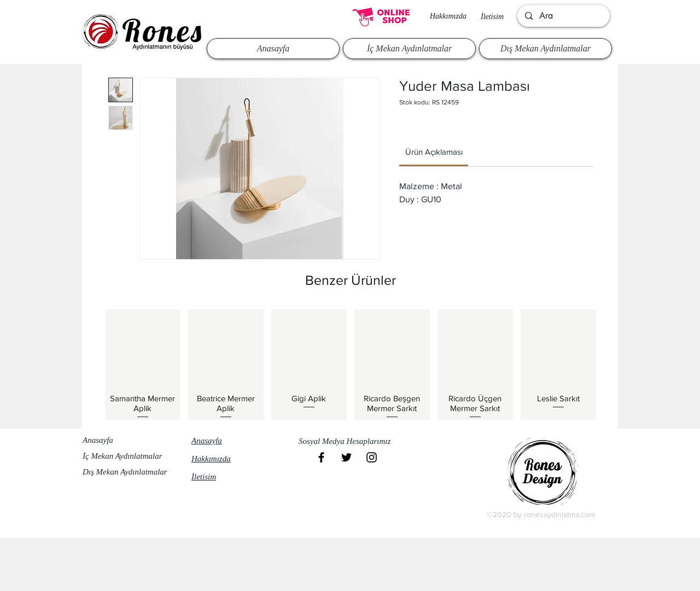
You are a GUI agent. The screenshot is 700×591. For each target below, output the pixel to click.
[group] (351, 365)
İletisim (492, 17)
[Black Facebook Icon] (321, 457)
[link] (434, 152)
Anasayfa (98, 440)
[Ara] (563, 16)
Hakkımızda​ (448, 16)
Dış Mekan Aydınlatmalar (125, 472)
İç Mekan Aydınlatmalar (122, 456)
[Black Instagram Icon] (372, 457)
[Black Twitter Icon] (346, 457)
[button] (349, 441)
